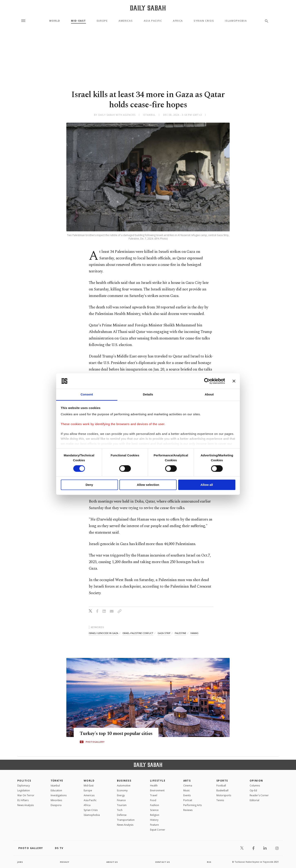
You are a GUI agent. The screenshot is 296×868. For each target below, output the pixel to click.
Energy (121, 795)
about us (112, 862)
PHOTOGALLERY (95, 742)
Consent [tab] (87, 395)
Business (124, 781)
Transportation (126, 820)
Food (153, 800)
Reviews (188, 810)
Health (154, 786)
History (154, 820)
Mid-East (78, 21)
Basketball (222, 790)
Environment (157, 790)
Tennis (220, 800)
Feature (154, 825)
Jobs (20, 862)
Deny (89, 485)
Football (221, 786)
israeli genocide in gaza (103, 633)
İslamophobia (92, 815)
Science (154, 810)
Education (56, 790)
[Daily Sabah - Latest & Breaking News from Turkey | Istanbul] (148, 8)
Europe (102, 21)
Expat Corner (158, 830)
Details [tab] (148, 395)
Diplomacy (24, 786)
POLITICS (24, 781)
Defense (122, 815)
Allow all (207, 485)
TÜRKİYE (57, 781)
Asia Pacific (153, 21)
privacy (65, 862)
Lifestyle (158, 781)
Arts (187, 781)
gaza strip (164, 633)
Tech (120, 810)
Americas (126, 21)
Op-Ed (253, 790)
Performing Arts (193, 805)
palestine (180, 633)
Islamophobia (236, 21)
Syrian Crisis (204, 21)
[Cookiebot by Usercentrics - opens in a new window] (207, 381)
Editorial (254, 800)
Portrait (188, 800)
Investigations (59, 795)
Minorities (56, 800)
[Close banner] (234, 381)
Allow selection (148, 485)
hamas (194, 633)
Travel (154, 795)
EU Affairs (23, 800)
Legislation (24, 790)
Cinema (188, 786)
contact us (163, 862)
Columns (255, 786)
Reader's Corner (259, 795)
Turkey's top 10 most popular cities (118, 734)
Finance (121, 800)
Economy (122, 790)
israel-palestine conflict (138, 633)
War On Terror (26, 795)
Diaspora (56, 805)
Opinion (256, 781)
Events (187, 795)
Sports (222, 781)
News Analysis (26, 805)
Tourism (122, 805)
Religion (155, 815)
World (55, 21)
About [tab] (209, 395)
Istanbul (55, 786)
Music (187, 790)
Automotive (124, 786)
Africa (178, 21)
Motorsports (224, 795)
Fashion (155, 805)
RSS (209, 862)
